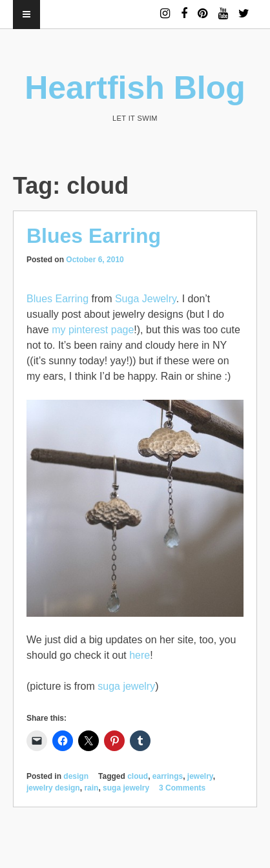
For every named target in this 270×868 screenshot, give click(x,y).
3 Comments (182, 788)
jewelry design (53, 788)
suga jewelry (126, 686)
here (140, 655)
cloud (138, 776)
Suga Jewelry (146, 299)
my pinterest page (93, 330)
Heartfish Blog (135, 88)
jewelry (200, 776)
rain (91, 788)
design (76, 776)
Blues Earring (94, 236)
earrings (168, 776)
